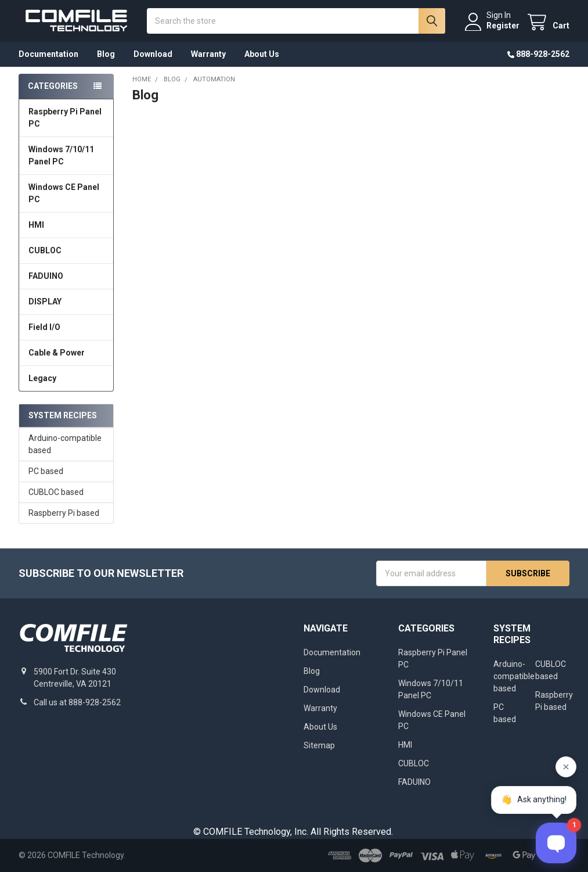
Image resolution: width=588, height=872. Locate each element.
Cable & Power (57, 353)
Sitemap (319, 745)
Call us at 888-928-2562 (77, 702)
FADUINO (46, 276)
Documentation (48, 54)
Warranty (208, 54)
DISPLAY (45, 302)
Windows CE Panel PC (64, 193)
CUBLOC (45, 250)
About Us (262, 54)
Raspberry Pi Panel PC (65, 118)
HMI (36, 225)
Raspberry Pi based (64, 513)
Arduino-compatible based (65, 444)
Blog (106, 54)
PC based (46, 471)
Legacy (42, 378)
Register (503, 26)
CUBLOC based (56, 492)
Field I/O (44, 327)
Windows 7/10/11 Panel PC (61, 155)
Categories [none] (53, 86)
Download (153, 54)
